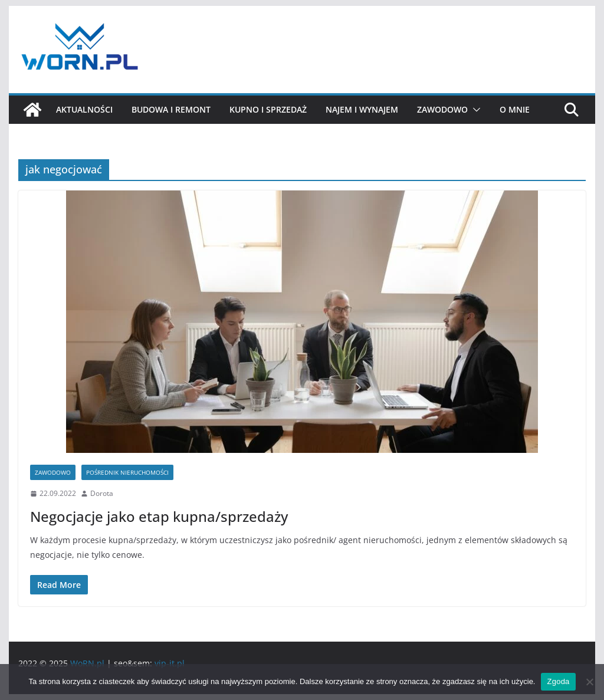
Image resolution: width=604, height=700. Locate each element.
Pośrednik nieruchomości (127, 472)
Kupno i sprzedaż (268, 109)
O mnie (515, 109)
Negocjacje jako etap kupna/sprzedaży (159, 516)
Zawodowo (442, 109)
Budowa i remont (171, 109)
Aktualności (84, 109)
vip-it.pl (170, 663)
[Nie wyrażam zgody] (589, 682)
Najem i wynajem (362, 109)
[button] (474, 110)
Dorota (102, 493)
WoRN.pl (87, 663)
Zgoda (558, 681)
